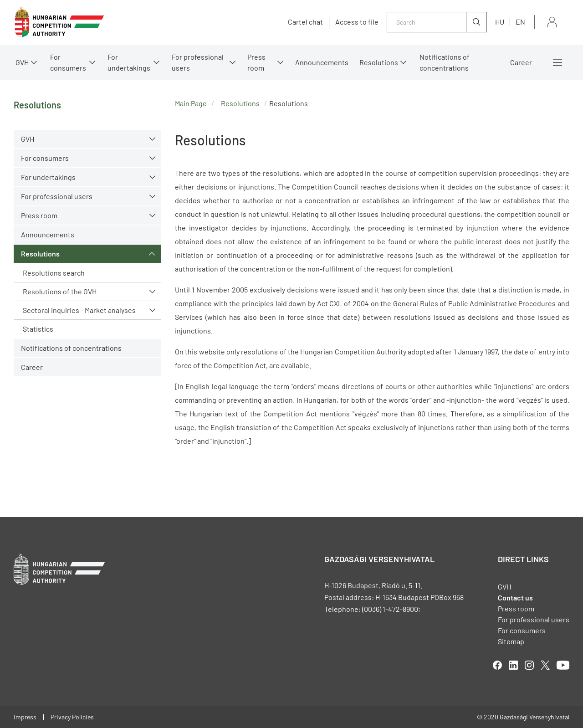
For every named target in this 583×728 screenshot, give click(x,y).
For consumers (68, 62)
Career (521, 62)
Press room (256, 62)
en (520, 22)
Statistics (38, 329)
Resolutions (379, 62)
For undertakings (129, 62)
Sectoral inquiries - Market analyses (79, 310)
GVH (22, 62)
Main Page (191, 103)
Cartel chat (305, 22)
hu (500, 22)
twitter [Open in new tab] (545, 665)
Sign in (552, 22)
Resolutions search (54, 273)
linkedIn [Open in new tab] (513, 665)
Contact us (515, 597)
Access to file (357, 22)
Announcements (322, 62)
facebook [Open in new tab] (497, 665)
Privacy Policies (72, 717)
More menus (557, 62)
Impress (25, 717)
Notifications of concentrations (445, 62)
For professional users (198, 62)
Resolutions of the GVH (60, 291)
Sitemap (511, 641)
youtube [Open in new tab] (563, 665)
